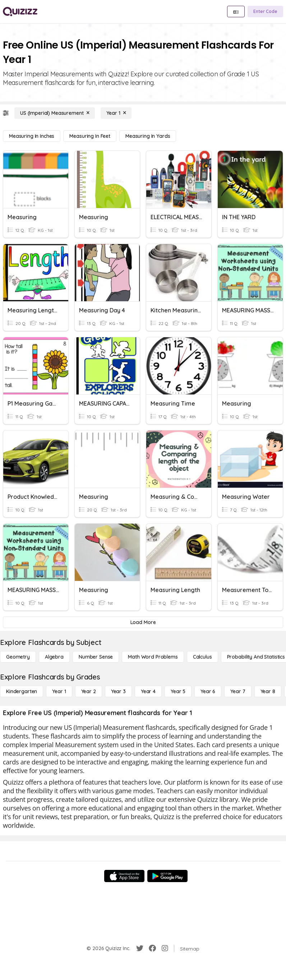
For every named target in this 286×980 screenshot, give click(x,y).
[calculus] (202, 657)
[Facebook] (152, 948)
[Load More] (143, 622)
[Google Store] (167, 876)
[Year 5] (178, 691)
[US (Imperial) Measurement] (55, 113)
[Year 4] (148, 691)
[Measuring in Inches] (32, 136)
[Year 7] (238, 691)
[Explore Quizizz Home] (20, 12)
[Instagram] (165, 948)
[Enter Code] (265, 12)
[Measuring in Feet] (90, 136)
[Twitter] (140, 948)
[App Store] (124, 876)
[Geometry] (18, 657)
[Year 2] (89, 691)
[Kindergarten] (22, 691)
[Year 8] (268, 691)
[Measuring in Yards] (148, 136)
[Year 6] (208, 691)
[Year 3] (118, 691)
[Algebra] (54, 657)
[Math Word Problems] (153, 657)
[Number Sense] (96, 657)
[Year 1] (116, 113)
